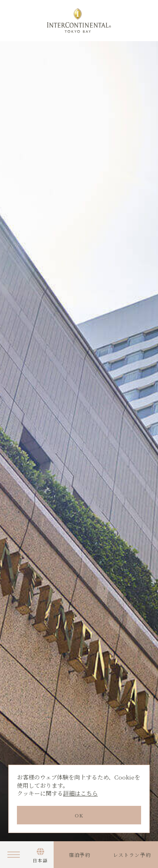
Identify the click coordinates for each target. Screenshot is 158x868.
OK (79, 815)
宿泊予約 (80, 855)
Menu (13, 855)
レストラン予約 (132, 855)
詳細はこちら (80, 793)
